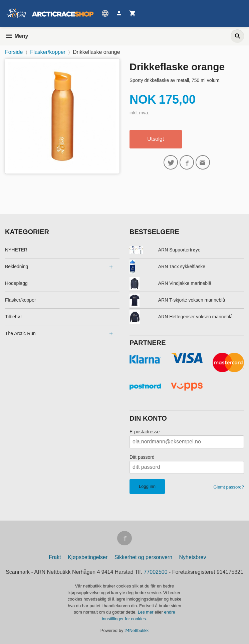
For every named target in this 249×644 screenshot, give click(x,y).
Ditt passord (142, 457)
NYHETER (16, 250)
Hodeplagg (16, 283)
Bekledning (17, 266)
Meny (17, 36)
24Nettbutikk (137, 631)
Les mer (146, 612)
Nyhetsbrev (193, 558)
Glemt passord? (229, 487)
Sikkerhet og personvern (143, 558)
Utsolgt (156, 139)
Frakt (55, 558)
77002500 (156, 572)
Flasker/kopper (21, 300)
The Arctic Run (20, 333)
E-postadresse (145, 432)
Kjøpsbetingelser (88, 558)
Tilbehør (14, 317)
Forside (14, 52)
